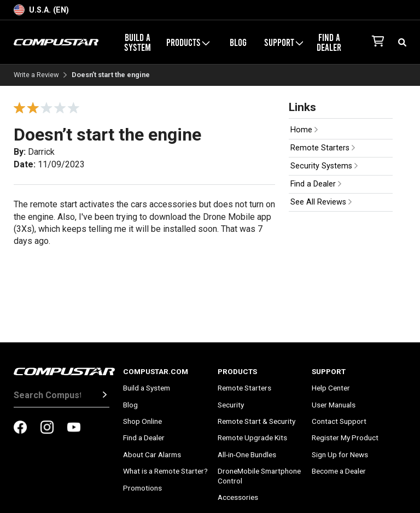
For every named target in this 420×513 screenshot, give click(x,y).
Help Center (331, 388)
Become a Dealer (339, 471)
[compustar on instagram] (47, 428)
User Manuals (334, 405)
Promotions (142, 488)
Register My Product (345, 438)
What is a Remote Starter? (165, 471)
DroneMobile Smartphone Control (259, 476)
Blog (238, 42)
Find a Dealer (329, 42)
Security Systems (324, 166)
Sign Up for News (340, 454)
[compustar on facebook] (20, 428)
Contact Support (339, 421)
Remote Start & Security (256, 421)
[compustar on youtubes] (74, 428)
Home (304, 130)
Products (188, 42)
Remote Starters (323, 148)
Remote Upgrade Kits (252, 438)
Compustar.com (156, 371)
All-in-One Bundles (247, 454)
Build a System (138, 42)
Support (284, 42)
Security (231, 405)
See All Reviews (321, 202)
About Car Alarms (152, 454)
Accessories (238, 497)
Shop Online (142, 421)
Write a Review (36, 75)
